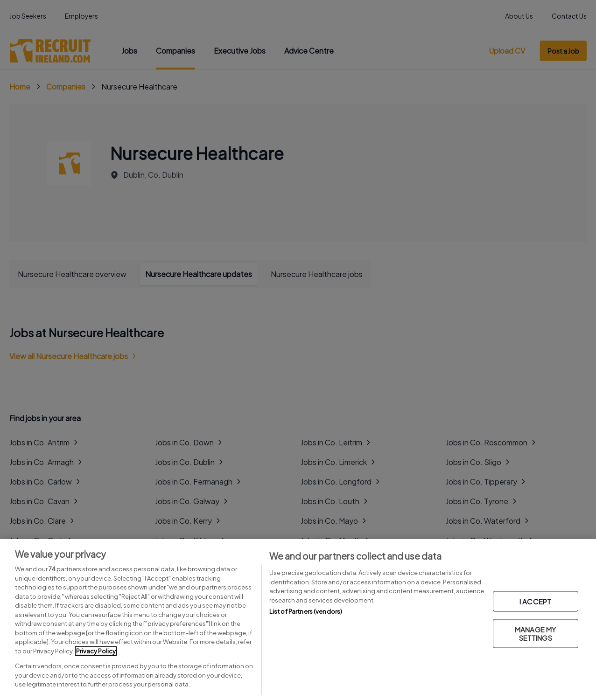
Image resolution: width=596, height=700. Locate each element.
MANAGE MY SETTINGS (535, 633)
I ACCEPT (535, 601)
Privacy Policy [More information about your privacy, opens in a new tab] (96, 651)
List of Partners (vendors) (306, 611)
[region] (298, 620)
